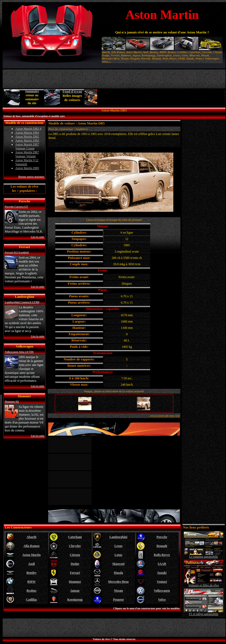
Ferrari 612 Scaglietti (17, 252)
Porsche (162, 537)
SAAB (162, 564)
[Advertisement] (161, 97)
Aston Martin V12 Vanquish (27, 162)
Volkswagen (162, 591)
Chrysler (75, 546)
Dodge (75, 564)
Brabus (31, 591)
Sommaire (32, 91)
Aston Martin (32, 555)
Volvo (162, 600)
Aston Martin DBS (27, 140)
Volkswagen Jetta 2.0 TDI (19, 352)
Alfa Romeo (31, 546)
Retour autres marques (31, 177)
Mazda (118, 573)
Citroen (75, 555)
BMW (31, 582)
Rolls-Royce (162, 555)
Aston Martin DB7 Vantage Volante (27, 154)
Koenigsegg (75, 600)
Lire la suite (38, 237)
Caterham (75, 537)
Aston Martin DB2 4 (28, 129)
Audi (31, 564)
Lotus (118, 555)
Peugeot (118, 600)
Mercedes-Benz (118, 582)
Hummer (75, 582)
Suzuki (162, 573)
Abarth (31, 537)
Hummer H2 (12, 402)
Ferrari (75, 573)
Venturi (162, 582)
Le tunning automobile (204, 555)
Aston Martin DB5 (27, 137)
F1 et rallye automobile (204, 613)
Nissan (118, 591)
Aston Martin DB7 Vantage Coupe (27, 146)
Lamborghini (118, 537)
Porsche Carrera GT (16, 207)
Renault (162, 546)
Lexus (118, 546)
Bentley (31, 573)
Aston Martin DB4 (27, 133)
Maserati (119, 564)
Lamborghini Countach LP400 (22, 302)
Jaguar (75, 591)
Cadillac (31, 600)
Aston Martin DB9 (27, 168)
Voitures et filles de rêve (204, 584)
